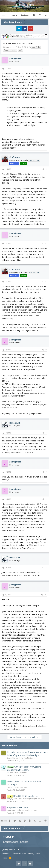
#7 (46, 472)
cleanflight (36, 47)
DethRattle (11, 758)
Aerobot (10, 773)
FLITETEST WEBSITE (11, 842)
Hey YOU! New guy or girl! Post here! (31, 799)
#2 (46, 169)
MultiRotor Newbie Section (26, 758)
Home (4, 858)
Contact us (6, 854)
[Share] (43, 69)
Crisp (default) (9, 850)
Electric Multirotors (21, 773)
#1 (46, 69)
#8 (46, 499)
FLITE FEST (24, 842)
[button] (3, 15)
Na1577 (10, 787)
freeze (7, 50)
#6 (46, 433)
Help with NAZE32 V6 (17, 808)
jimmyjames (10, 47)
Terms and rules (19, 854)
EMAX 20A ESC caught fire (26, 796)
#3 (46, 243)
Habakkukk (15, 423)
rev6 (20, 50)
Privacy (31, 854)
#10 (46, 595)
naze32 (14, 50)
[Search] (46, 15)
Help (38, 854)
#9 (46, 568)
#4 (46, 281)
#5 (46, 350)
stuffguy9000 (12, 799)
